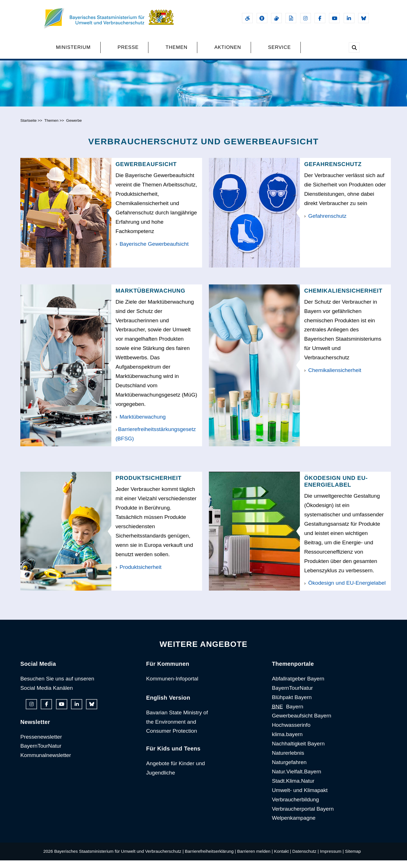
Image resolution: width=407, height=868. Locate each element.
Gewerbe (74, 128)
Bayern (288, 714)
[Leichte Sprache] (291, 18)
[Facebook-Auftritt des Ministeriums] (320, 18)
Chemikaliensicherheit (333, 378)
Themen (51, 128)
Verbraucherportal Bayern (303, 816)
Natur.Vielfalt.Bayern (297, 779)
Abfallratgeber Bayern (298, 686)
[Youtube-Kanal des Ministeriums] (334, 18)
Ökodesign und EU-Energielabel (345, 590)
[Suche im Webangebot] (354, 47)
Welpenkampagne (294, 825)
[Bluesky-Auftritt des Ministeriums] (363, 18)
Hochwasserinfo (291, 733)
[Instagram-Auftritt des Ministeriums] (306, 18)
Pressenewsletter (41, 744)
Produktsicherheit (139, 574)
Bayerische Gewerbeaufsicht (152, 251)
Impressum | (332, 859)
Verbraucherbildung (295, 807)
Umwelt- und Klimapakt (300, 798)
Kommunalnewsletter (46, 763)
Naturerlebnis (288, 761)
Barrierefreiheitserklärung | (210, 859)
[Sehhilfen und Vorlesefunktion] (262, 18)
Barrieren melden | (255, 859)
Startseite (29, 128)
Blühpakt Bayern (292, 705)
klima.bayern (287, 742)
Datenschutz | (306, 859)
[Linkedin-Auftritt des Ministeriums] (349, 18)
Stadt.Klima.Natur (293, 788)
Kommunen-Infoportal (172, 686)
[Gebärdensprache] (276, 18)
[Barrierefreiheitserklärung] (247, 18)
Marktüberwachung (141, 424)
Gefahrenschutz (325, 224)
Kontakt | (282, 859)
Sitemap (353, 859)
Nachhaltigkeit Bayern (298, 751)
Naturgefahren (289, 770)
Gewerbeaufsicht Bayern (302, 723)
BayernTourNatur (41, 753)
